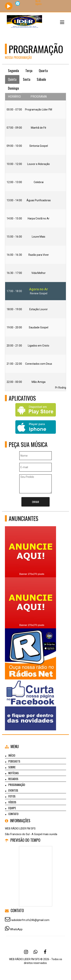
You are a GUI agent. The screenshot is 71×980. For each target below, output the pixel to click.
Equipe (12, 808)
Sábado (41, 79)
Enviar (35, 502)
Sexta (27, 79)
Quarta (43, 71)
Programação (17, 785)
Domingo (13, 88)
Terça (29, 71)
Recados (13, 779)
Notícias (14, 773)
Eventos (13, 790)
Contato (13, 814)
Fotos (12, 796)
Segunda (13, 71)
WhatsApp (16, 929)
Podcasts (14, 761)
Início (12, 755)
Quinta (12, 79)
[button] (62, 22)
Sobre (12, 767)
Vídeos (12, 802)
